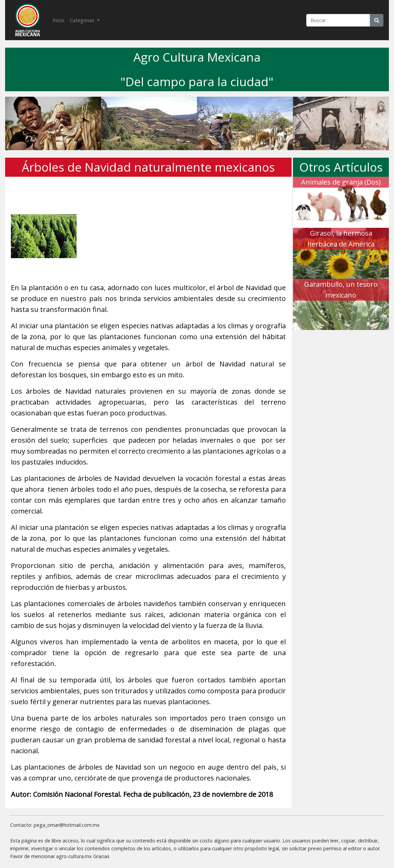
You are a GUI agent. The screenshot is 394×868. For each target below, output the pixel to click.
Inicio (60, 20)
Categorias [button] (83, 20)
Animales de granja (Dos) (341, 182)
